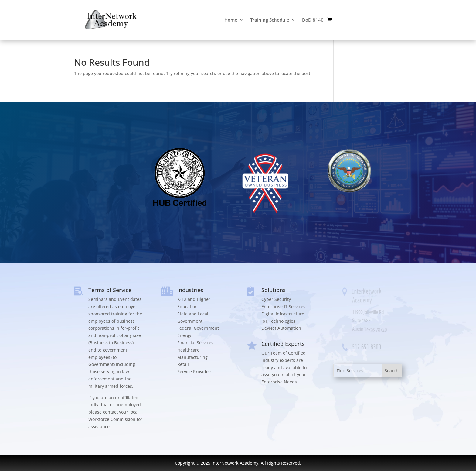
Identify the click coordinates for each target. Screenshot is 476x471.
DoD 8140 (313, 20)
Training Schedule (270, 20)
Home (231, 20)
